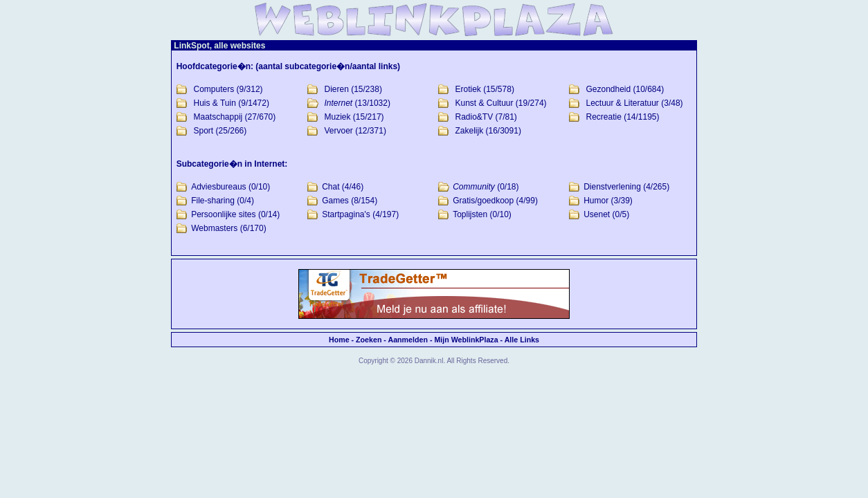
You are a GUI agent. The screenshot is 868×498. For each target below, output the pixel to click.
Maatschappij (218, 117)
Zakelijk (469, 131)
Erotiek (468, 89)
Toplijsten (470, 214)
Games (335, 201)
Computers (214, 89)
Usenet (597, 214)
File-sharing (213, 201)
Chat (331, 187)
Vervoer (339, 131)
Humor (596, 201)
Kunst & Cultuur (484, 103)
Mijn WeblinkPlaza (466, 340)
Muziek (338, 117)
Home (339, 340)
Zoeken (369, 340)
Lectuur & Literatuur (622, 103)
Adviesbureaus (218, 187)
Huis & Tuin (215, 103)
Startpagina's (346, 214)
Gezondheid (608, 89)
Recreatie (603, 117)
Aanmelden (407, 340)
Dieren (337, 89)
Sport (204, 131)
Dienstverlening (612, 187)
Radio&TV (474, 117)
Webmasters (214, 228)
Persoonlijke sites (223, 214)
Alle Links (522, 340)
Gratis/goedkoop (483, 201)
